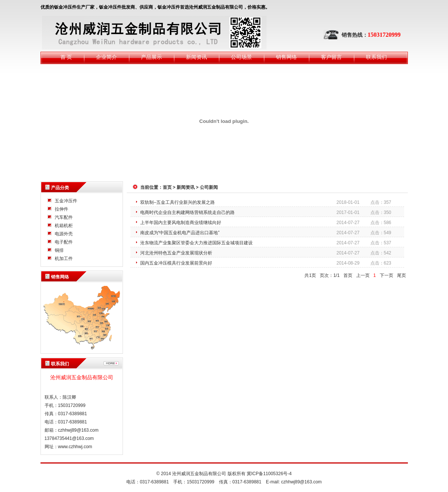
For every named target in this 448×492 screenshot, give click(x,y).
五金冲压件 (66, 201)
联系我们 (376, 57)
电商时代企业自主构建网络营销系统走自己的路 (187, 212)
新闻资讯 (196, 57)
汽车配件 (64, 217)
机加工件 (64, 259)
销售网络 (286, 57)
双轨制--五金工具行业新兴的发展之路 (178, 202)
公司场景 (241, 57)
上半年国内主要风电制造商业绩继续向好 (181, 223)
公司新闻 (209, 187)
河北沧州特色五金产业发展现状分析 (176, 253)
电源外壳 (64, 234)
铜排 (59, 250)
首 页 (66, 57)
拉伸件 (61, 209)
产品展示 (151, 57)
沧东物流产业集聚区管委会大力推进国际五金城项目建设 (196, 243)
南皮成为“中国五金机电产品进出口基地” (180, 233)
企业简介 (106, 57)
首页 (167, 187)
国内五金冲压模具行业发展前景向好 (176, 263)
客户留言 (331, 57)
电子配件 (64, 242)
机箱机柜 (64, 226)
